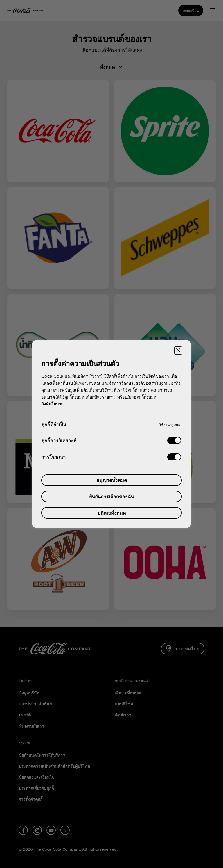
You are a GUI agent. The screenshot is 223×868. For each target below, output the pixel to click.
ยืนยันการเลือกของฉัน (111, 496)
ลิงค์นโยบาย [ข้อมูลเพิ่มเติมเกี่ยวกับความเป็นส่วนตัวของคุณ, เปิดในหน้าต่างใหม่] (52, 404)
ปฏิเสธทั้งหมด (112, 513)
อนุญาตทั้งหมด (112, 480)
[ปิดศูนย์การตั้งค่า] (178, 351)
